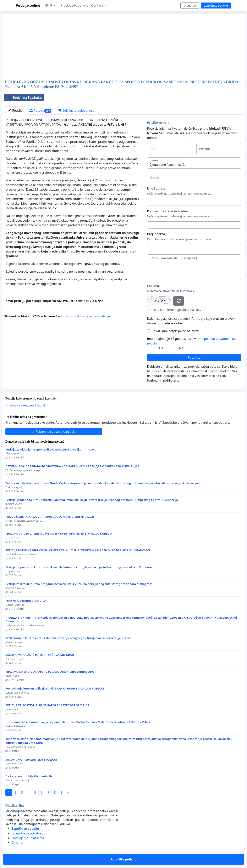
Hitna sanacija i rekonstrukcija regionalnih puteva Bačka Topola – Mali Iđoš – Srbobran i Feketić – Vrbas (78, 722)
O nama (17, 842)
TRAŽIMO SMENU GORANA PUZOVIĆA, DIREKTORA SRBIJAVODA (50, 672)
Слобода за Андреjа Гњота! (25, 405)
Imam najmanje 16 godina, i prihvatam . (192, 341)
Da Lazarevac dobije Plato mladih (29, 776)
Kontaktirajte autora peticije (88, 316)
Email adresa (156, 188)
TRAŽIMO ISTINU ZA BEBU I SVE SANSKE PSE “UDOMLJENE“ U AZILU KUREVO (59, 533)
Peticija (15, 111)
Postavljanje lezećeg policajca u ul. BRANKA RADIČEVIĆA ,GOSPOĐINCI (55, 688)
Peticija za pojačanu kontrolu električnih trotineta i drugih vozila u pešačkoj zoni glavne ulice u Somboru (79, 567)
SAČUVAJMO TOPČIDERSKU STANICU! (31, 760)
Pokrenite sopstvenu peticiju (54, 432)
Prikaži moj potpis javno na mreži (176, 331)
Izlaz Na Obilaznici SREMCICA (26, 601)
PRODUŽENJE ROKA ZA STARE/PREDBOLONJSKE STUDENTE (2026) (50, 517)
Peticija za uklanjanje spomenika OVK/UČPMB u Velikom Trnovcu (51, 449)
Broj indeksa (156, 234)
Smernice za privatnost (28, 833)
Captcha (153, 286)
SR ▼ (51, 5)
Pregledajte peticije (74, 5)
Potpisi (40, 111)
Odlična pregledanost (76, 111)
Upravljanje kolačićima (28, 838)
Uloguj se (190, 6)
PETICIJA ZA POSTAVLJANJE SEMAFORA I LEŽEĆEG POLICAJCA (47, 705)
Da (161, 348)
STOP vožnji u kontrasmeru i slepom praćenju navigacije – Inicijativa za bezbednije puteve (68, 638)
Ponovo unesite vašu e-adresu (169, 211)
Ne (181, 348)
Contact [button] (97, 5)
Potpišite (194, 357)
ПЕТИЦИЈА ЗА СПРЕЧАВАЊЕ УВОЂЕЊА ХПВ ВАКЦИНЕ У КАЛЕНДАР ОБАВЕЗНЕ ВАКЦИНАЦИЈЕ (72, 466)
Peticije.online (28, 5)
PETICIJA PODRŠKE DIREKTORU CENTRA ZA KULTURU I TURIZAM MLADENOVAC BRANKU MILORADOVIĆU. (79, 550)
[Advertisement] (120, 47)
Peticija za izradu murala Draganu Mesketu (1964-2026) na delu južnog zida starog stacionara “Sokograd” (79, 584)
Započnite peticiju (216, 6)
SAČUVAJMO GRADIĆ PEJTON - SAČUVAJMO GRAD (40, 655)
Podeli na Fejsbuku (23, 98)
